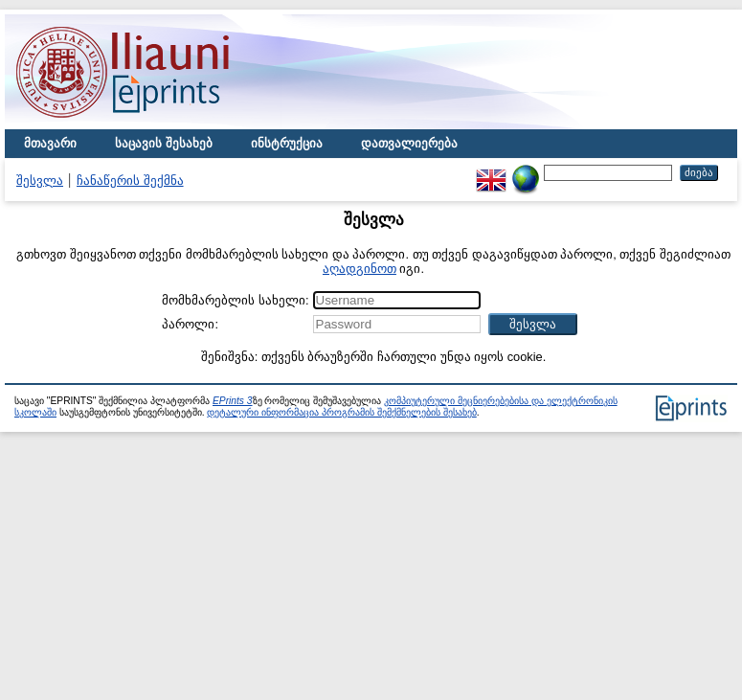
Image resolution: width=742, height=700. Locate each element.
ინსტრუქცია (287, 143)
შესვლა (40, 181)
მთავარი (50, 143)
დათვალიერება (409, 143)
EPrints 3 (233, 401)
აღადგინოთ (360, 269)
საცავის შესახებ (164, 143)
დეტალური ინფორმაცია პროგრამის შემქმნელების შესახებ (341, 412)
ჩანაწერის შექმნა (130, 181)
